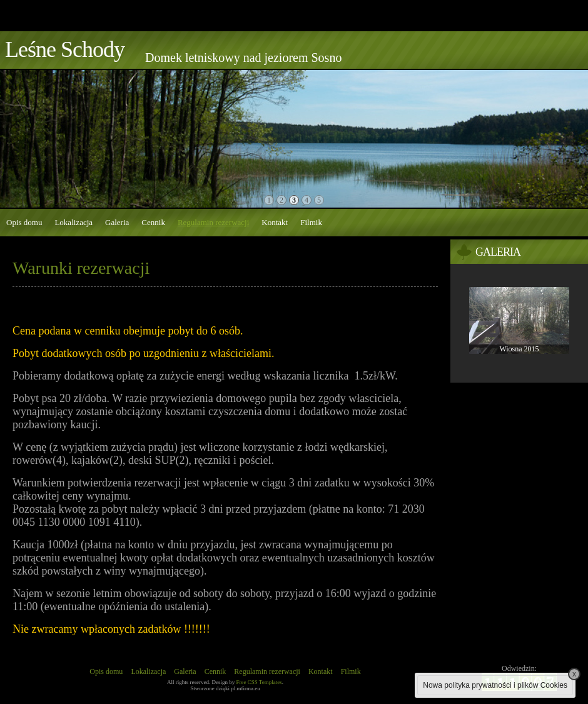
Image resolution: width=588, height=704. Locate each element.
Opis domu (24, 222)
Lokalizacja (73, 222)
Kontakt (275, 222)
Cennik (153, 222)
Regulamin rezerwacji (213, 222)
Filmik (311, 222)
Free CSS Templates (259, 682)
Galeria (117, 222)
